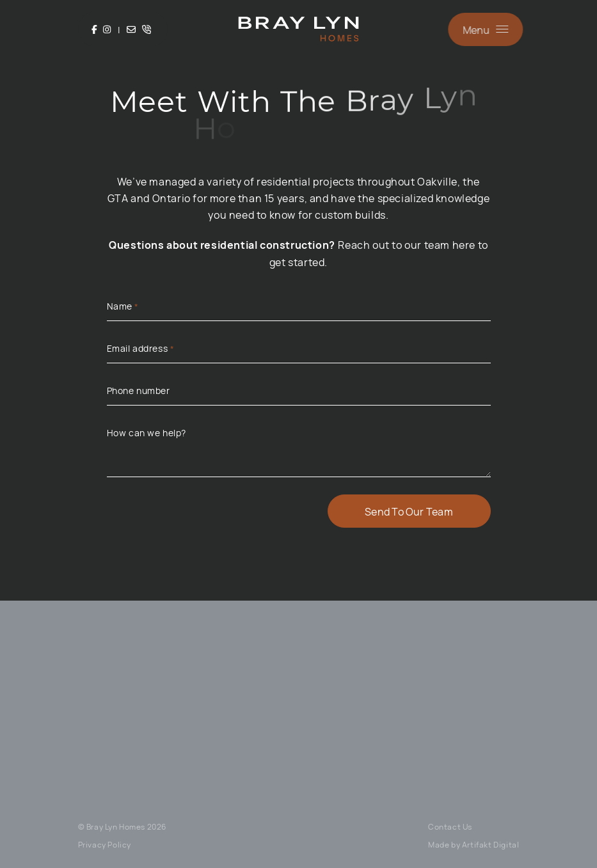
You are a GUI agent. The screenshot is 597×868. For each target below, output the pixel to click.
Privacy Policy (105, 844)
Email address (141, 349)
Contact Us (450, 826)
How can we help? (147, 432)
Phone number (139, 390)
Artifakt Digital (491, 844)
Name (123, 306)
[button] (487, 29)
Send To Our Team (409, 511)
